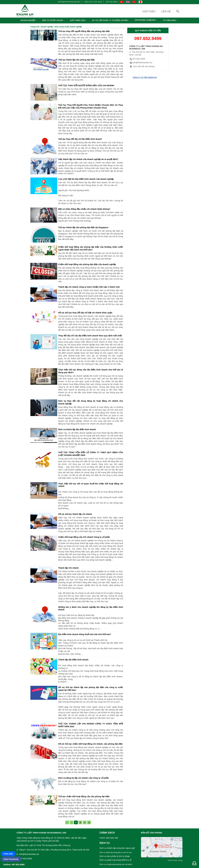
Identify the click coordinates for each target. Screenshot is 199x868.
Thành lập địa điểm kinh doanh (73, 660)
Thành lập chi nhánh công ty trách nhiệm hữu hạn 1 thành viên (89, 287)
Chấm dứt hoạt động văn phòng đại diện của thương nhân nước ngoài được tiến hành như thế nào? (91, 248)
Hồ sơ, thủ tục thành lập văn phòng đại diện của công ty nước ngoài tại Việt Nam (91, 689)
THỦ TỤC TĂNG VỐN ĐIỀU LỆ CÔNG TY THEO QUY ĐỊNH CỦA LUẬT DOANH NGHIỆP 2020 (91, 454)
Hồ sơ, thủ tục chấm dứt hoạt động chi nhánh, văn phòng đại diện (90, 744)
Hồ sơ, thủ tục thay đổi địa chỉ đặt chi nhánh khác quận (85, 313)
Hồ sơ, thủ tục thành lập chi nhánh (75, 514)
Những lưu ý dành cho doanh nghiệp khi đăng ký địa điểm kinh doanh (91, 608)
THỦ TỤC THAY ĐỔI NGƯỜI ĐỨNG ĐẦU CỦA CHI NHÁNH (86, 85)
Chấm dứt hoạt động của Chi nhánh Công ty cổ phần (84, 537)
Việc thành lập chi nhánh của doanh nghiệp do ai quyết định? (88, 159)
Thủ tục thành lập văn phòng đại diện (76, 60)
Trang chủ (35, 27)
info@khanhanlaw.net (69, 2)
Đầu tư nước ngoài (54, 20)
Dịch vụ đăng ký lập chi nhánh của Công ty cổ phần (83, 778)
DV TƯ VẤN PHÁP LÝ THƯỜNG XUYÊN (111, 20)
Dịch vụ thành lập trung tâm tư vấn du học (116, 853)
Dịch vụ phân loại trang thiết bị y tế (115, 860)
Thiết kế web (172, 860)
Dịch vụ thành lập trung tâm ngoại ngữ (117, 848)
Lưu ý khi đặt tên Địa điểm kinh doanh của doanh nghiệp (86, 179)
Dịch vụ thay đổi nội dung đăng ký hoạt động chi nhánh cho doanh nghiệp (91, 402)
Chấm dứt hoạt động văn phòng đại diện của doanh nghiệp (87, 264)
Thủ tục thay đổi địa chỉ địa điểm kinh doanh (80, 139)
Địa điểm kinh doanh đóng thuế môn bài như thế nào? (85, 634)
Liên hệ (166, 11)
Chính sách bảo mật (109, 838)
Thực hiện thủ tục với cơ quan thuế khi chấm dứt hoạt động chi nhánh (91, 485)
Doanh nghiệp (29, 20)
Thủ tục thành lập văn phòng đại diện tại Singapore (83, 227)
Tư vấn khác (171, 20)
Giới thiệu (149, 11)
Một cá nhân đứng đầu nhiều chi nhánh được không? (84, 209)
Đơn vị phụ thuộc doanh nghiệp (68, 27)
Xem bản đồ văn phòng (142, 66)
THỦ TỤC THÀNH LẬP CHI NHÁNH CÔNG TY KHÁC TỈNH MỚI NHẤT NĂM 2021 (91, 725)
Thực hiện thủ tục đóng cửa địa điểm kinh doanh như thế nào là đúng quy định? (91, 371)
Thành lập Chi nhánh (68, 568)
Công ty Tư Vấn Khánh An (145, 77)
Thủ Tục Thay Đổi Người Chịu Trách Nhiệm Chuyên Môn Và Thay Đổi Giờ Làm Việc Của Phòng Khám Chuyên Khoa (91, 106)
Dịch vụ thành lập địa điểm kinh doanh (77, 429)
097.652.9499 (111, 2)
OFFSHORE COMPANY (146, 20)
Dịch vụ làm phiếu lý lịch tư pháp (115, 856)
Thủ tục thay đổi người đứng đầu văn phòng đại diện (84, 31)
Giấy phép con (79, 20)
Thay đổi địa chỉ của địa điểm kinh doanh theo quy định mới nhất (90, 336)
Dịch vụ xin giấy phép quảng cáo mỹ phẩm (116, 864)
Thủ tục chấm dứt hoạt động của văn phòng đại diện (84, 796)
